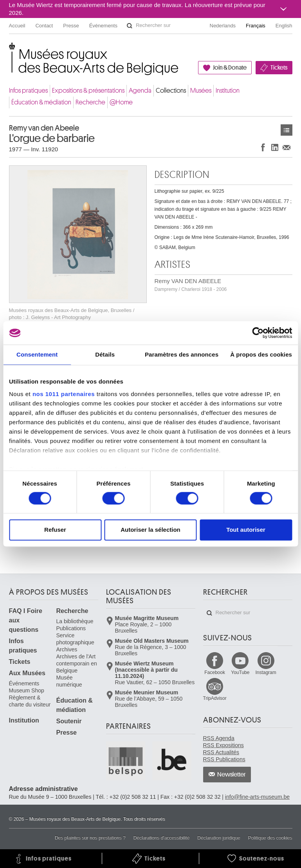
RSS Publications (224, 759)
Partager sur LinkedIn (275, 147)
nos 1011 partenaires (64, 394)
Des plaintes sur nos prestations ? (90, 838)
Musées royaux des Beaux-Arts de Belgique (10, 51)
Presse (71, 26)
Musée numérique (69, 681)
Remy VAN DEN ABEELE (191, 285)
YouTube (240, 673)
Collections (171, 91)
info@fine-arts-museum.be (257, 797)
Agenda (140, 91)
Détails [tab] (105, 354)
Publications (71, 628)
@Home (121, 102)
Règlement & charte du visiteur (30, 701)
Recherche (90, 102)
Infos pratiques (28, 91)
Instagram (266, 673)
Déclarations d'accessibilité (162, 838)
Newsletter (232, 775)
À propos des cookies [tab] (261, 354)
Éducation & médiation (41, 102)
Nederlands (223, 26)
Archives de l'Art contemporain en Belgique (77, 664)
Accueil (17, 26)
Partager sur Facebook (263, 147)
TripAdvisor (215, 698)
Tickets (279, 68)
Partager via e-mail (287, 147)
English (284, 26)
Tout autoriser (246, 530)
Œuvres (287, 130)
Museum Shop (27, 690)
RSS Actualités (221, 752)
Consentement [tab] (37, 354)
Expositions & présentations (88, 91)
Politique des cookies (270, 838)
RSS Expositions (223, 745)
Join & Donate (230, 68)
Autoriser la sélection (150, 530)
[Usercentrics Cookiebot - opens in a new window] (258, 333)
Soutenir (69, 721)
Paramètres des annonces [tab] (182, 354)
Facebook (215, 673)
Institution (228, 91)
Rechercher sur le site (130, 26)
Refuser (55, 530)
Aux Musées (27, 673)
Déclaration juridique (219, 838)
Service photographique (75, 639)
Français (256, 26)
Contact (44, 26)
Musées (201, 91)
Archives (67, 649)
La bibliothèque (75, 621)
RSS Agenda (219, 738)
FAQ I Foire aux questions (26, 620)
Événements (103, 26)
